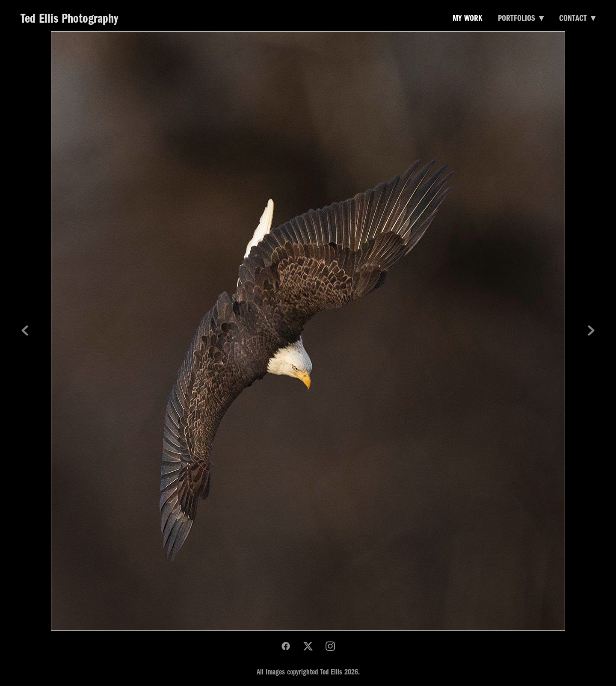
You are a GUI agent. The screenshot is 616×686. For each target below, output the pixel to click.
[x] (308, 646)
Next (591, 331)
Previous (25, 331)
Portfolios (521, 17)
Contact (577, 17)
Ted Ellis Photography (69, 17)
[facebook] (286, 646)
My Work (468, 17)
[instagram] (330, 646)
